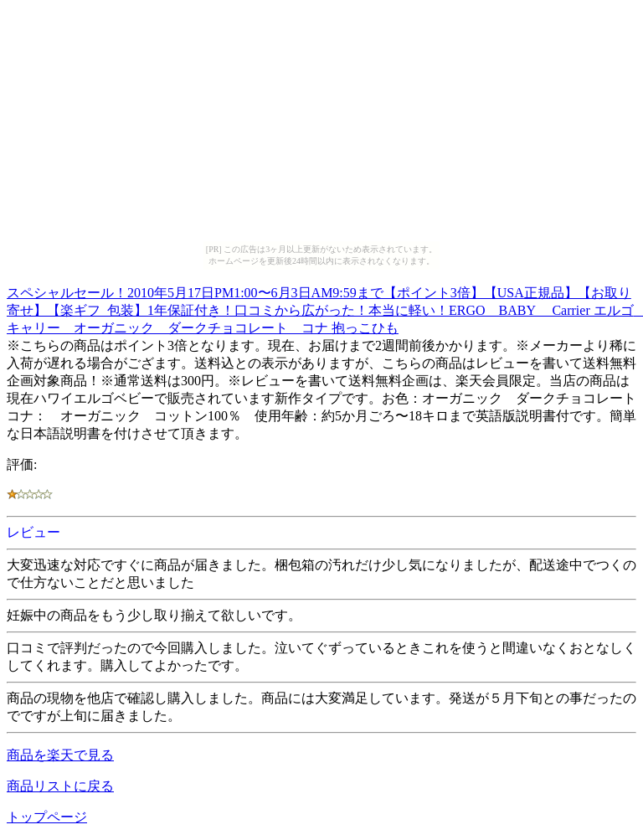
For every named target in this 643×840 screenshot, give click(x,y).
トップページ (47, 817)
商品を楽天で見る (60, 755)
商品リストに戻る (60, 786)
